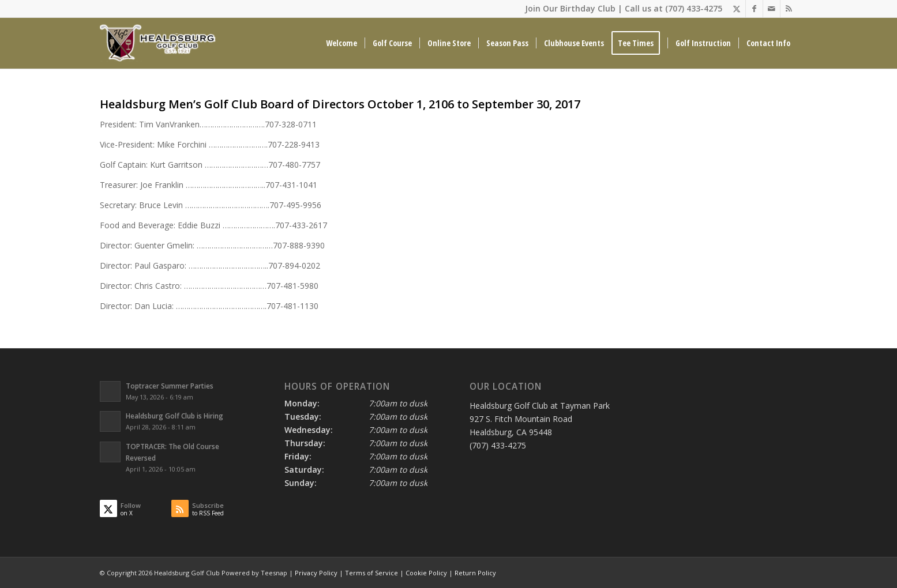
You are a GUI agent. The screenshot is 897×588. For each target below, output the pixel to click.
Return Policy (475, 573)
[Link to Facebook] (754, 9)
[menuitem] (341, 43)
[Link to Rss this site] (789, 9)
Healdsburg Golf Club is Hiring (174, 416)
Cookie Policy (426, 573)
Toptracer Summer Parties (170, 386)
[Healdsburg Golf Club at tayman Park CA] (159, 43)
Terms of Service (371, 573)
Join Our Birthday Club (570, 8)
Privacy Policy (316, 573)
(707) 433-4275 (694, 8)
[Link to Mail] (772, 9)
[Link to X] (737, 9)
